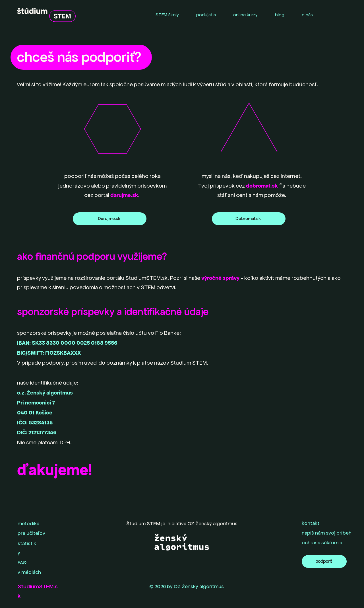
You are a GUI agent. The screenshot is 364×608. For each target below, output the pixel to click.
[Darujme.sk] (110, 219)
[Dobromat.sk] (249, 219)
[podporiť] (324, 561)
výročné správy (220, 278)
